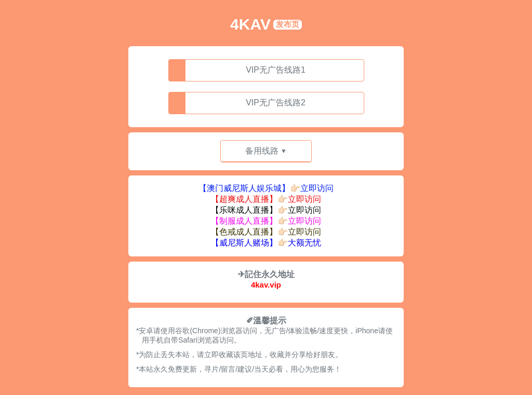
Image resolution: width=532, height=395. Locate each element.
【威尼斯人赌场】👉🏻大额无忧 (266, 243)
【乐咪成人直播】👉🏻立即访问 (266, 210)
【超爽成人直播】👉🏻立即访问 (266, 199)
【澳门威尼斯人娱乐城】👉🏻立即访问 (266, 188)
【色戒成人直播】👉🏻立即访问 (266, 232)
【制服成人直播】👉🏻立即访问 (266, 221)
